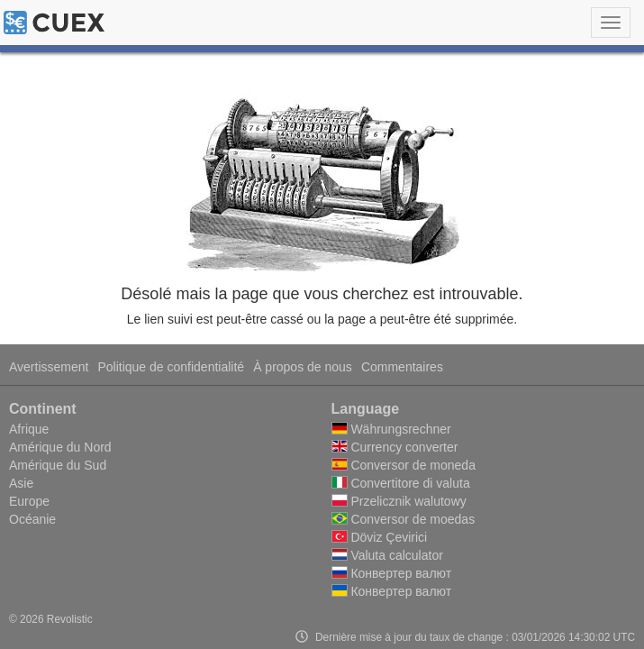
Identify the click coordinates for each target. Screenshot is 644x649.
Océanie (32, 519)
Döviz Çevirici (380, 537)
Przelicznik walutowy (399, 501)
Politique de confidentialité (171, 367)
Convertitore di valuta (401, 483)
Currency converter (395, 447)
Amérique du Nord (60, 447)
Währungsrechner (391, 429)
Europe (29, 501)
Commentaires (402, 367)
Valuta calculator (387, 555)
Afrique (29, 429)
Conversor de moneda (404, 465)
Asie (21, 483)
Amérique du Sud (58, 465)
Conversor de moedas (404, 519)
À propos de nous (303, 367)
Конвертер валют (392, 573)
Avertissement (49, 367)
